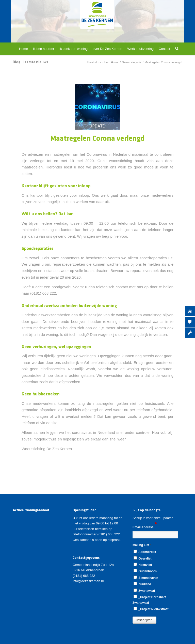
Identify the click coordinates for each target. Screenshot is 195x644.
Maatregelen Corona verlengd (97, 139)
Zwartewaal (144, 591)
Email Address (145, 527)
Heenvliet (143, 565)
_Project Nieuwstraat (151, 609)
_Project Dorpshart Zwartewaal (149, 600)
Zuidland (142, 584)
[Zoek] (176, 49)
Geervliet (142, 558)
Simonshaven (146, 578)
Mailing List (142, 545)
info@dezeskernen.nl (88, 581)
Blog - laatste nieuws (30, 62)
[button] (144, 620)
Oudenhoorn (145, 571)
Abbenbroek (145, 552)
